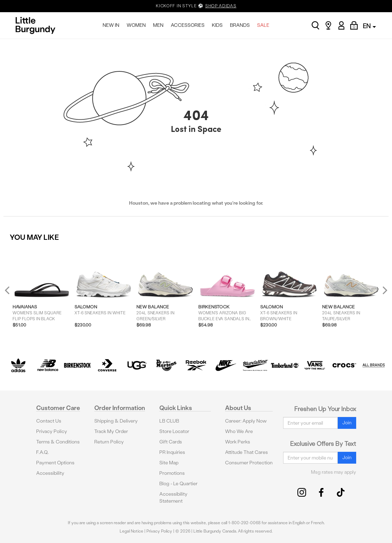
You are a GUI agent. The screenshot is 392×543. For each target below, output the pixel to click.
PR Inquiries (172, 452)
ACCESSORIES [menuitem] (188, 25)
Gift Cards (171, 442)
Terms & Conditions (58, 442)
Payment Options (55, 463)
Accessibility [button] (50, 473)
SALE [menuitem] (263, 25)
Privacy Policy (52, 431)
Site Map (169, 463)
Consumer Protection (249, 463)
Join (347, 423)
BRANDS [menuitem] (240, 25)
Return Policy (109, 442)
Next (383, 290)
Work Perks (238, 442)
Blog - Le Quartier (178, 484)
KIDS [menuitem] (217, 25)
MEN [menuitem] (158, 25)
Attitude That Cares (246, 452)
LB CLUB (169, 421)
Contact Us (49, 421)
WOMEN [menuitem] (136, 25)
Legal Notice (131, 531)
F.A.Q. (42, 452)
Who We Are (239, 431)
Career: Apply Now (246, 421)
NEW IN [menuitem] (111, 25)
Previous (12, 293)
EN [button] (369, 26)
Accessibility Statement (173, 498)
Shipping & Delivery (116, 421)
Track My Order (111, 431)
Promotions (172, 473)
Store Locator (174, 431)
